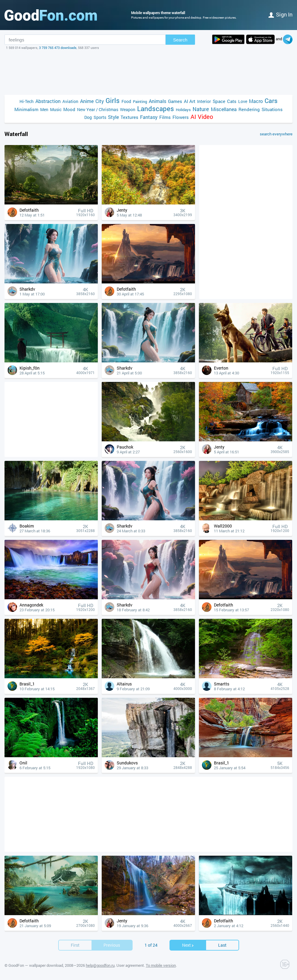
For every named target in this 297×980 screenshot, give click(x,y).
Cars (271, 101)
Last (222, 945)
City (100, 101)
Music (56, 109)
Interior (204, 101)
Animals (157, 101)
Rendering (249, 109)
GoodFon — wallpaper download (36, 965)
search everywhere (276, 134)
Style (113, 117)
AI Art (190, 101)
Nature (201, 109)
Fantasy (149, 117)
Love (243, 101)
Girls (113, 100)
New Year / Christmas (98, 109)
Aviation (70, 101)
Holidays (183, 110)
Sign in (280, 14)
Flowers (181, 117)
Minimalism (26, 109)
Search (180, 40)
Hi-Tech (27, 101)
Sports (100, 117)
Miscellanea (224, 109)
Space (219, 101)
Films (165, 117)
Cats (232, 101)
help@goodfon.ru (100, 965)
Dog (88, 117)
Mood (69, 109)
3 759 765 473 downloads (58, 48)
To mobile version (161, 965)
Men (44, 109)
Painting (140, 101)
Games (175, 101)
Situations (272, 109)
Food (126, 101)
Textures (129, 117)
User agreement (130, 965)
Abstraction (48, 101)
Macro (256, 101)
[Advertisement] (148, 72)
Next (188, 945)
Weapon (128, 109)
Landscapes (156, 109)
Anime (87, 101)
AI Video (202, 117)
